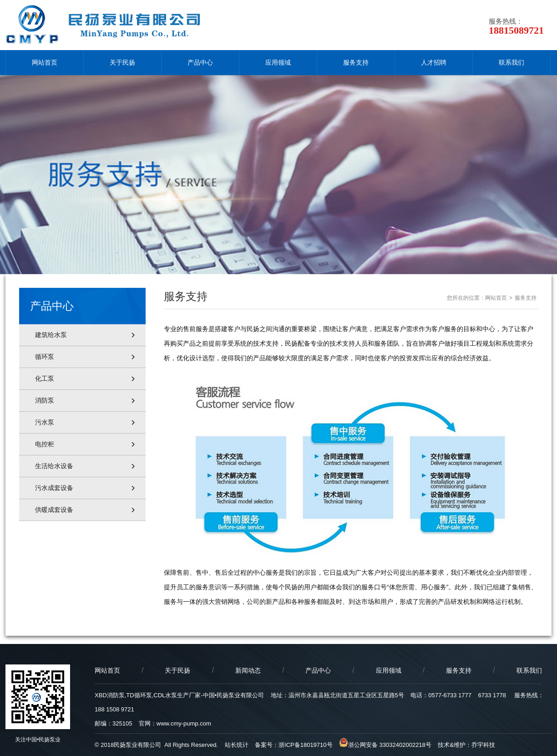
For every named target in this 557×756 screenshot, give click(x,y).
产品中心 (200, 62)
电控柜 (45, 444)
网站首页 (45, 62)
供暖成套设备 (54, 510)
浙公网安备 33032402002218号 (385, 745)
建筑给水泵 (51, 335)
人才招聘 (434, 62)
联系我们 (511, 62)
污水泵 (45, 422)
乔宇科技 (483, 745)
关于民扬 (122, 62)
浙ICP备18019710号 (306, 745)
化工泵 (45, 378)
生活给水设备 (54, 466)
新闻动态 (248, 670)
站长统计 (237, 745)
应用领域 (278, 62)
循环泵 (45, 357)
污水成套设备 (54, 488)
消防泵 (45, 400)
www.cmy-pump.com (184, 723)
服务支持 (356, 62)
